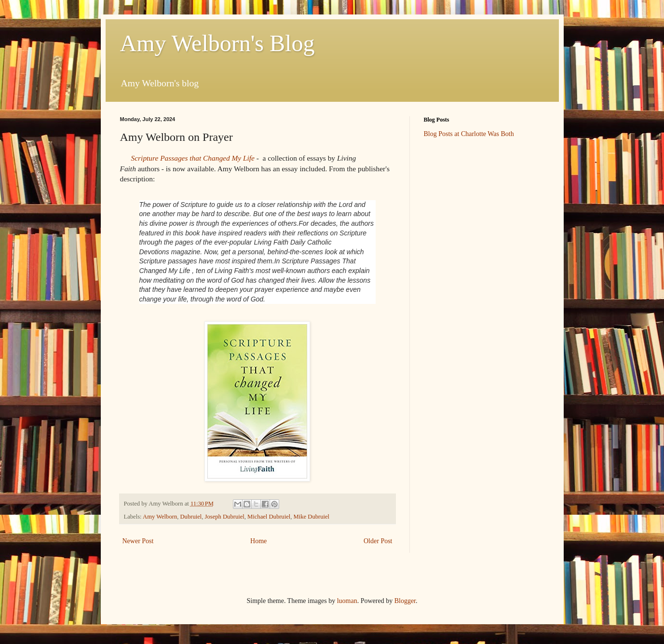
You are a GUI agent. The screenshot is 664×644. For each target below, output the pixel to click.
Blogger (405, 601)
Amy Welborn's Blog (217, 43)
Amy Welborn (160, 517)
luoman (347, 601)
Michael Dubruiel (269, 517)
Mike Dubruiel (312, 517)
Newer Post (138, 541)
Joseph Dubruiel (225, 517)
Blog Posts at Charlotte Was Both (469, 134)
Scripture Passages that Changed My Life (193, 158)
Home (258, 541)
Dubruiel (191, 517)
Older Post (378, 541)
